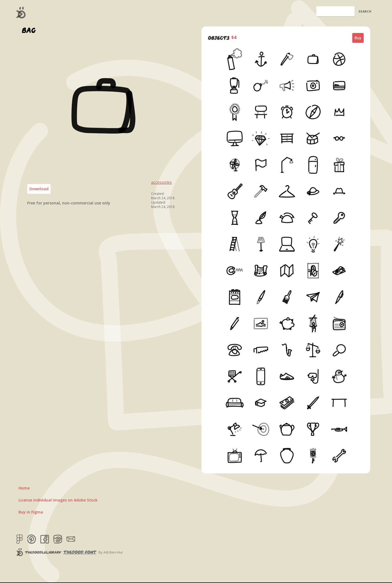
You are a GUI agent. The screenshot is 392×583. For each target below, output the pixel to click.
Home (24, 488)
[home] (21, 13)
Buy (358, 38)
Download (39, 189)
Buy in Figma (31, 512)
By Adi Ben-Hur (111, 552)
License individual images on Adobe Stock (58, 500)
